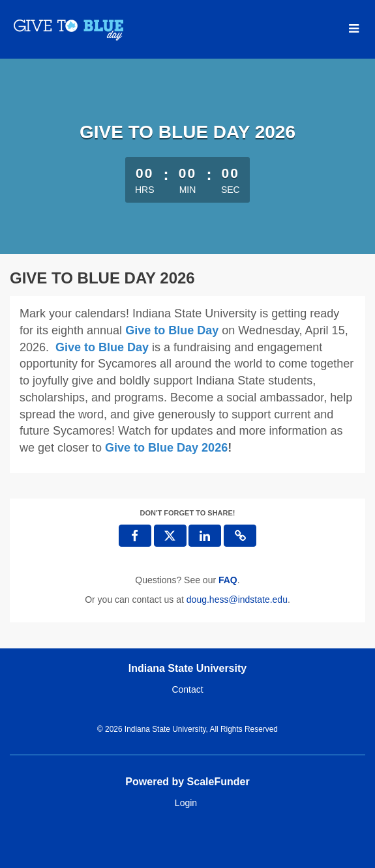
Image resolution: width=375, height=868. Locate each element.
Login (186, 803)
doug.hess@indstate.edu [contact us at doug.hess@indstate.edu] (237, 600)
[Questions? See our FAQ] (228, 580)
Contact (187, 689)
